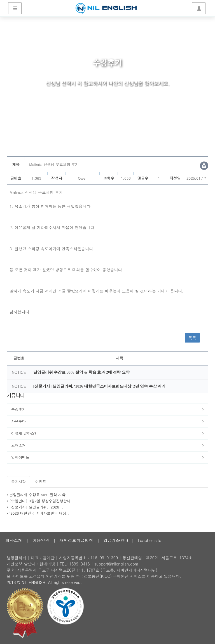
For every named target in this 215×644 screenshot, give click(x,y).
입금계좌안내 (116, 540)
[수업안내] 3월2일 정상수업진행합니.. (41, 501)
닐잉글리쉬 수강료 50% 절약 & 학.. (39, 495)
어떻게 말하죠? (24, 433)
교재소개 (18, 445)
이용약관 (41, 540)
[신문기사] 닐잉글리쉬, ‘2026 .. (36, 507)
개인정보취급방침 (76, 540)
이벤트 (41, 482)
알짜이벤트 (20, 457)
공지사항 (18, 482)
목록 (192, 338)
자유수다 (18, 421)
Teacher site (149, 540)
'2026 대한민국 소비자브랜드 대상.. (39, 513)
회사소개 (14, 540)
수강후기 (18, 409)
